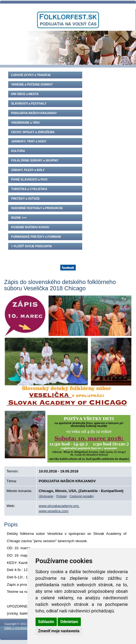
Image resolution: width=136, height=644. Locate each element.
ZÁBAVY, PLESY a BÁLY (28, 170)
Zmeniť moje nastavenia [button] (59, 631)
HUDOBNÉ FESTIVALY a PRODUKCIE (37, 208)
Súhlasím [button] (46, 622)
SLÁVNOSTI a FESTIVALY (29, 103)
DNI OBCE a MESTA (25, 94)
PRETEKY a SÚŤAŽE (26, 199)
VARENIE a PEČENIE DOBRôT (32, 84)
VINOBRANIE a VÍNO (26, 123)
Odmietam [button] (69, 622)
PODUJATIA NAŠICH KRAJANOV (34, 113)
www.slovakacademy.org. (59, 506)
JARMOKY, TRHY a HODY (29, 141)
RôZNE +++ (19, 218)
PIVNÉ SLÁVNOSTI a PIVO (29, 179)
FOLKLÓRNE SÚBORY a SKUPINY (35, 160)
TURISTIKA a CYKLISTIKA (29, 189)
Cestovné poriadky (82, 496)
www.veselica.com (54, 511)
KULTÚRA (18, 151)
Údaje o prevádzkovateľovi (21, 628)
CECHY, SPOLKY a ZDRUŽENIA (33, 132)
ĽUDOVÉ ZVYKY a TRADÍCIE (31, 75)
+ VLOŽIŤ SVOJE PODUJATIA (32, 246)
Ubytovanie (46, 496)
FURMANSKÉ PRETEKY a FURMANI (36, 237)
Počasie (61, 496)
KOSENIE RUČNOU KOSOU (30, 227)
